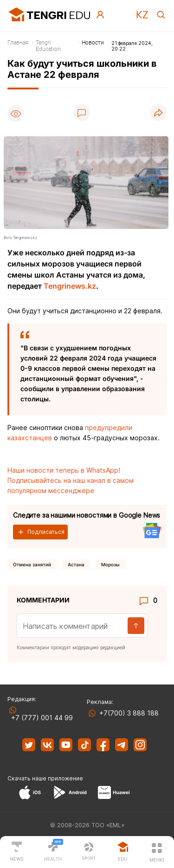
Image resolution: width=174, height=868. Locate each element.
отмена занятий (32, 564)
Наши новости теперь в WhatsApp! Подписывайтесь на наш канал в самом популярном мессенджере (71, 480)
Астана (76, 564)
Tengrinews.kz (70, 286)
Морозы (110, 564)
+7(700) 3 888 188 (127, 713)
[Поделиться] (158, 113)
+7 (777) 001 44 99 (40, 718)
